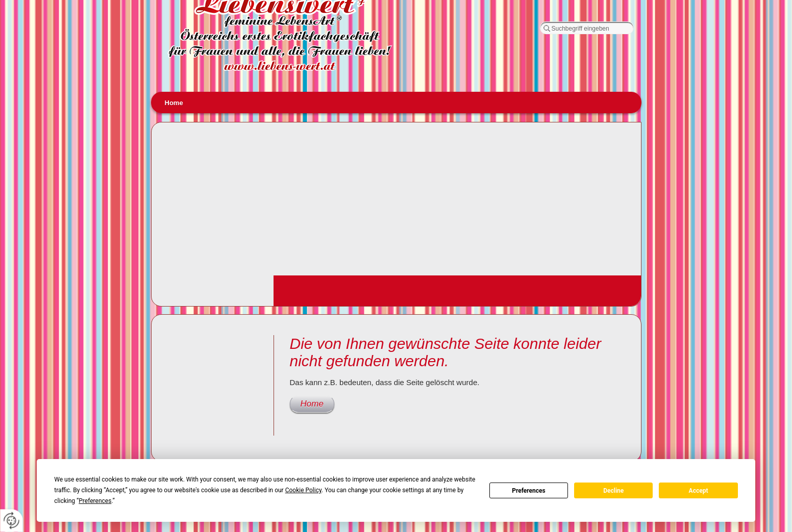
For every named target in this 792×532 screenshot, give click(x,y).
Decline (613, 491)
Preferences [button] (95, 501)
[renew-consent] (11, 521)
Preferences (529, 491)
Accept (699, 491)
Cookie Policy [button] (303, 490)
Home (174, 103)
